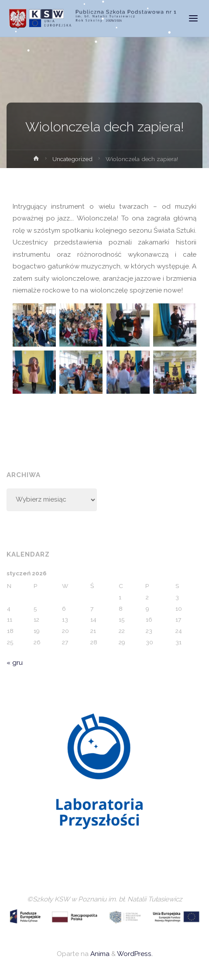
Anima (99, 954)
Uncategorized (72, 159)
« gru (15, 663)
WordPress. (135, 954)
